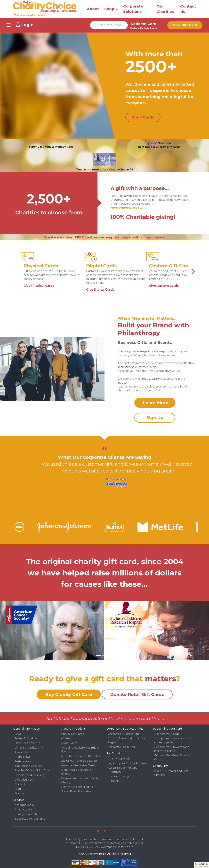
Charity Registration (27, 814)
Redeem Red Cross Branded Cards (173, 757)
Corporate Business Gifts (124, 734)
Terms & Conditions (27, 738)
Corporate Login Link (121, 747)
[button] (16, 631)
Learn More (156, 403)
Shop (109, 9)
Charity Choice (97, 854)
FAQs (18, 734)
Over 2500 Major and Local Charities (172, 773)
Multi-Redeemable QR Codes (80, 756)
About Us (21, 752)
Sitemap (20, 793)
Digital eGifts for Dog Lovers (79, 761)
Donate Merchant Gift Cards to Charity (81, 780)
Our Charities (165, 9)
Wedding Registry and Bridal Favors (80, 750)
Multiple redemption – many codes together (173, 740)
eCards (66, 738)
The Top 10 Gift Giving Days (32, 771)
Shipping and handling (30, 775)
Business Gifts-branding (30, 819)
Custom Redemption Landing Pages (127, 740)
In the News (23, 757)
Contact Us (188, 9)
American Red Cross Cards (78, 765)
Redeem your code (167, 734)
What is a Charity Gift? (29, 748)
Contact (20, 784)
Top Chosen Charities (28, 766)
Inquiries (113, 781)
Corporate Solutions (133, 9)
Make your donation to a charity (77, 772)
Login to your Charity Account (127, 763)
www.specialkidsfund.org (117, 847)
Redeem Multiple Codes (144, 28)
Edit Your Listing (118, 776)
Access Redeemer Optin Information (124, 770)
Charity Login (23, 810)
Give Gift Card (185, 25)
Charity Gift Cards (72, 734)
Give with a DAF (25, 780)
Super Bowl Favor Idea (76, 791)
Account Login (24, 805)
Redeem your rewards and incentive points (172, 749)
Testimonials (23, 761)
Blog (18, 789)
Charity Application (120, 759)
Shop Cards (143, 117)
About (93, 9)
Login (25, 25)
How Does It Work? (27, 743)
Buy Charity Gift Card (69, 694)
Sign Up (155, 418)
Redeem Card (144, 24)
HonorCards (69, 743)
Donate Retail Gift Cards (137, 694)
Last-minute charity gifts (77, 787)
